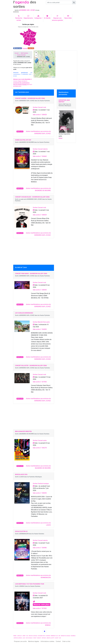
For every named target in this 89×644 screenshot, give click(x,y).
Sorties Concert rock (39, 107)
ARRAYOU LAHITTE (50, 638)
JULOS (24, 638)
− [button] (36, 56)
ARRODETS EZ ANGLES (66, 636)
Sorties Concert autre (40, 440)
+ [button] (36, 53)
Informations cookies (47, 641)
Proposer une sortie (20, 641)
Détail (61, 138)
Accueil (17, 53)
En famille (47, 17)
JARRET (24, 636)
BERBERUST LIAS (54, 636)
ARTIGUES (44, 638)
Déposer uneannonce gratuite (57, 18)
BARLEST (39, 638)
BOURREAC (73, 636)
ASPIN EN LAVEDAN (18, 638)
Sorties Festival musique (41, 484)
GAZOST (57, 638)
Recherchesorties (19, 18)
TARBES (15, 636)
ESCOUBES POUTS (42, 636)
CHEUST (35, 638)
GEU (27, 636)
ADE (60, 638)
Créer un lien (66, 641)
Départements (28, 17)
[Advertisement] (61, 35)
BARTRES (48, 636)
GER (59, 636)
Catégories (38, 17)
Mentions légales (34, 641)
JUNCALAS (19, 636)
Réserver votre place (42, 605)
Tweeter (25, 48)
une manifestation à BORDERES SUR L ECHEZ (23, 74)
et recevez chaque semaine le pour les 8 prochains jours (23, 83)
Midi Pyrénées (24, 53)
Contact (58, 641)
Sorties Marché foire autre (41, 322)
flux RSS (31, 48)
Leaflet (53, 77)
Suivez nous (18, 48)
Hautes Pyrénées (21, 55)
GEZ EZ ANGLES (29, 638)
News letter (68, 17)
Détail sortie (20, 131)
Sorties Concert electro (40, 149)
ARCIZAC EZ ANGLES (33, 636)
